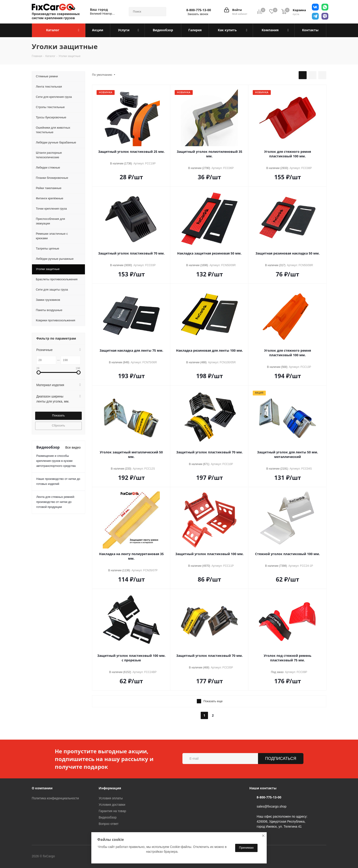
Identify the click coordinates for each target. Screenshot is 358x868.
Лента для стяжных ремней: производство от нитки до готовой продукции (56, 502)
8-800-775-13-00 (199, 10)
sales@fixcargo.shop (271, 806)
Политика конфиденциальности (55, 798)
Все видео (73, 447)
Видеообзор (108, 817)
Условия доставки (112, 805)
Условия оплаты (111, 798)
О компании (42, 788)
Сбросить (58, 425)
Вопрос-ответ (109, 824)
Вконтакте (74, 856)
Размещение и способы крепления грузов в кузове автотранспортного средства (56, 461)
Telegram (85, 856)
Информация (110, 788)
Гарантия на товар (112, 811)
